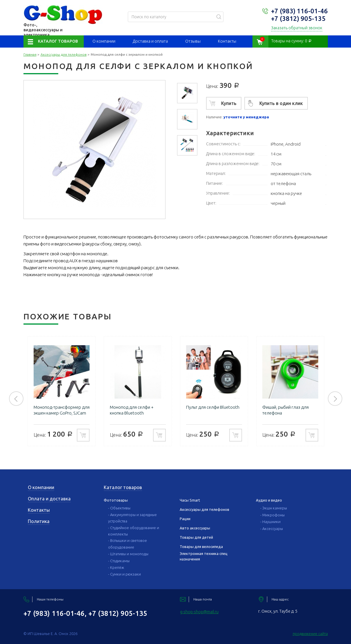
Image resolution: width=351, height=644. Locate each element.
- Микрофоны (272, 515)
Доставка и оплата (150, 41)
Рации (185, 519)
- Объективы (119, 508)
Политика (39, 521)
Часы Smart (190, 500)
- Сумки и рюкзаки (124, 574)
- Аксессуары (272, 529)
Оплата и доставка (49, 499)
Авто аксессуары (195, 528)
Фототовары (116, 500)
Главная (30, 54)
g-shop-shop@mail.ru (199, 612)
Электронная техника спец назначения (204, 556)
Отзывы (193, 41)
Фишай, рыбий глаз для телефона (285, 410)
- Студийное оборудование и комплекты (134, 531)
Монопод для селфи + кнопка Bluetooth (132, 410)
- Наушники (270, 522)
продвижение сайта (310, 634)
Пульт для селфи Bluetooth (213, 407)
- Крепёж (116, 567)
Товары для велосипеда (201, 547)
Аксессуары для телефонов (64, 54)
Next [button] (335, 399)
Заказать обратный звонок (297, 28)
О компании (104, 41)
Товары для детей (196, 537)
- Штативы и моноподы (128, 554)
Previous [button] (16, 399)
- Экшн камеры (274, 508)
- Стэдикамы (119, 561)
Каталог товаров (58, 41)
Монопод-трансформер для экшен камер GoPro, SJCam (62, 410)
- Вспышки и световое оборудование (128, 544)
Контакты (227, 41)
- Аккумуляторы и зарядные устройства (132, 518)
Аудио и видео (269, 500)
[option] (187, 93)
